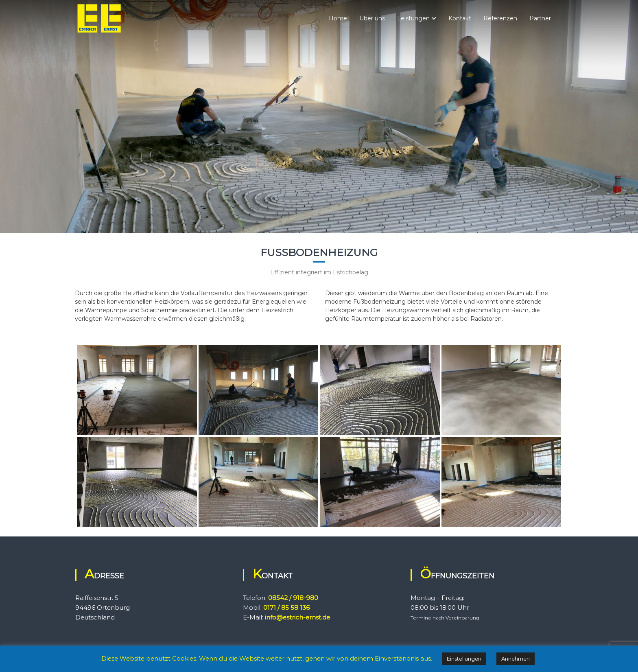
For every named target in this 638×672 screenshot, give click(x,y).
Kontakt (460, 18)
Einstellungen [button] (464, 659)
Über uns (372, 18)
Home (338, 18)
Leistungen (413, 18)
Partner (540, 18)
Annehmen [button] (516, 659)
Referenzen (500, 18)
